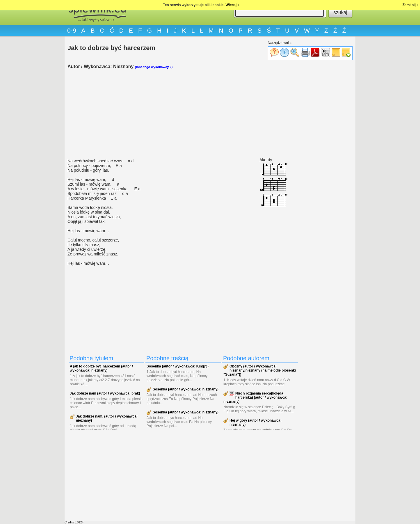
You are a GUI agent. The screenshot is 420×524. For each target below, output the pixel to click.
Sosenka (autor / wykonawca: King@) (178, 366)
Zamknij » (411, 5)
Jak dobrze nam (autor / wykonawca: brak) (105, 393)
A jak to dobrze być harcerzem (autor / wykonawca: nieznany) (101, 368)
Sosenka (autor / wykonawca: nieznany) (186, 389)
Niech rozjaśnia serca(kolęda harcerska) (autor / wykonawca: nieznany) (255, 397)
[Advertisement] (184, 114)
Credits (69, 522)
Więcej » (232, 5)
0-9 (72, 30)
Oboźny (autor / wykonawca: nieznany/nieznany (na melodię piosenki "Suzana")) (260, 370)
